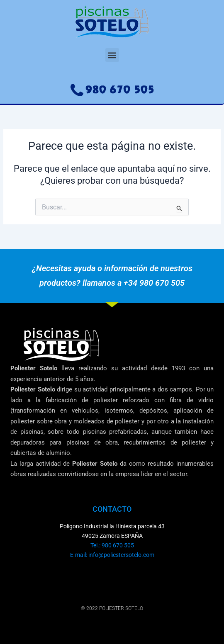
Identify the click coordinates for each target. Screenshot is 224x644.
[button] (112, 55)
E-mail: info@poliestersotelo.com (112, 555)
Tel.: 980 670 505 (112, 545)
